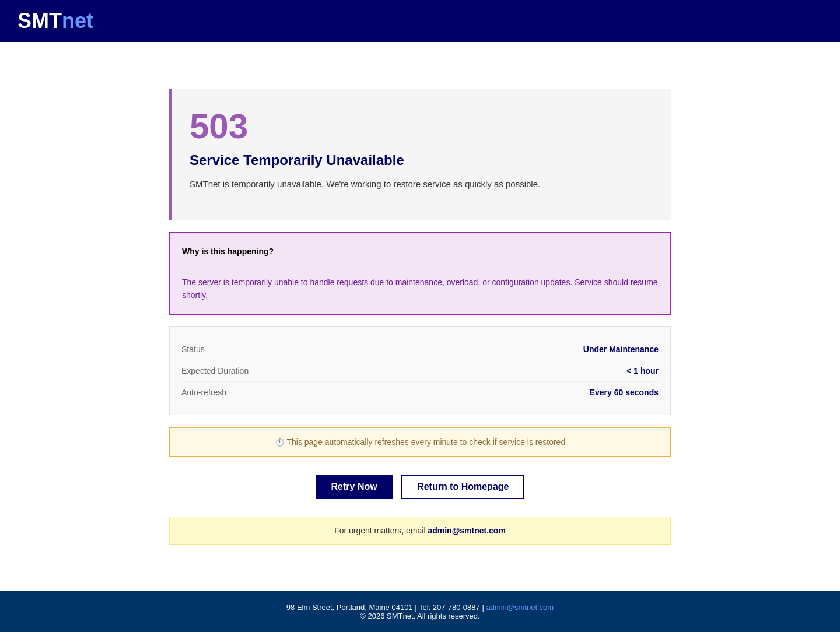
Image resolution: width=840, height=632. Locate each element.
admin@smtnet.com (466, 531)
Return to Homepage (463, 487)
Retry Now (354, 487)
